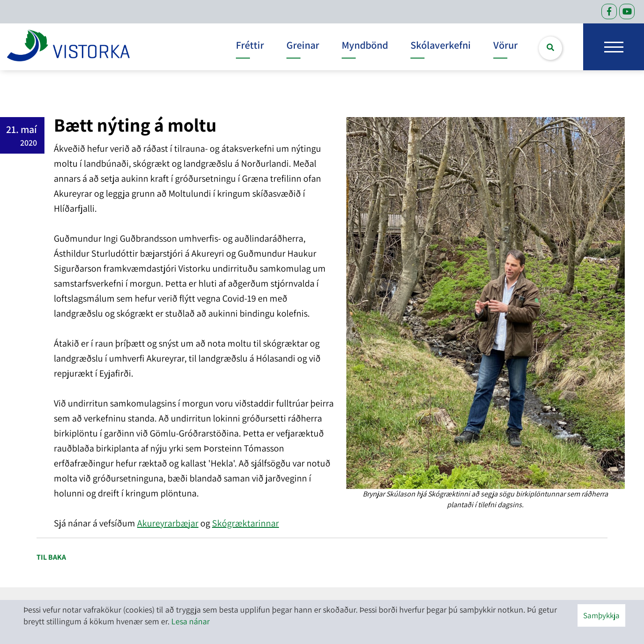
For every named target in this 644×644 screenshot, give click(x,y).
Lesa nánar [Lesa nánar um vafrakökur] (190, 621)
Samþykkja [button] (601, 615)
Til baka (51, 557)
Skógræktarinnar (245, 523)
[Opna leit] (550, 48)
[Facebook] (609, 11)
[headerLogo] (68, 47)
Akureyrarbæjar (168, 523)
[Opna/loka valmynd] (614, 47)
